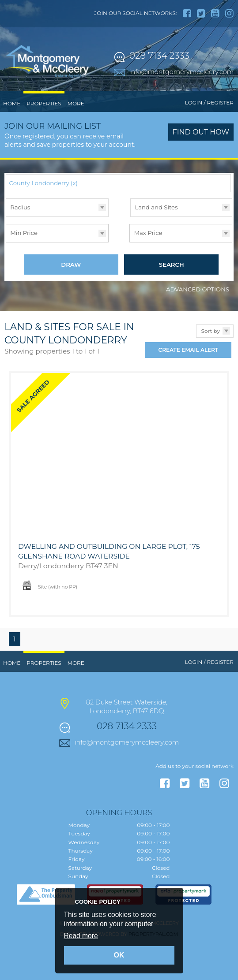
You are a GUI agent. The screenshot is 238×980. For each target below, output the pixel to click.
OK (119, 955)
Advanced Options (198, 290)
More (76, 103)
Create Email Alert (188, 351)
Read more (81, 936)
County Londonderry (43, 183)
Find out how (201, 132)
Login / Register (209, 102)
